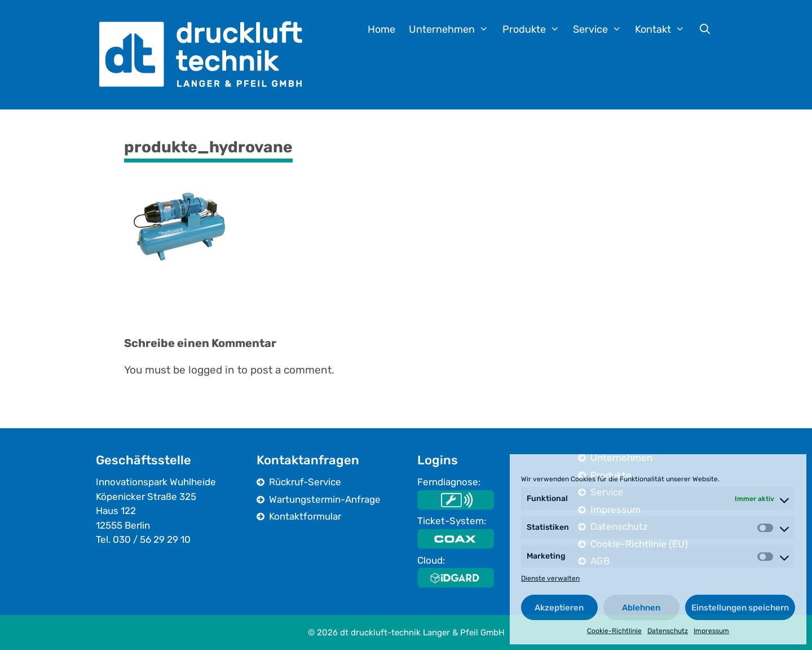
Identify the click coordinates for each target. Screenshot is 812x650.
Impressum (711, 631)
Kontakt (663, 29)
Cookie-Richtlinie (614, 631)
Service (601, 29)
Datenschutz (668, 631)
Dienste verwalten (550, 578)
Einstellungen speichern (740, 608)
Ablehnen (641, 608)
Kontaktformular (305, 516)
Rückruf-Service (305, 482)
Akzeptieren (559, 608)
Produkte (534, 29)
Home (381, 29)
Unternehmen (452, 29)
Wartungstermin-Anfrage (325, 499)
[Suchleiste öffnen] (705, 29)
